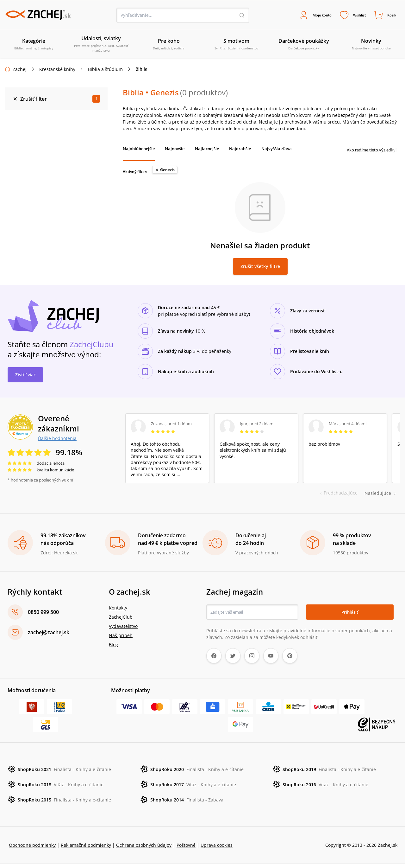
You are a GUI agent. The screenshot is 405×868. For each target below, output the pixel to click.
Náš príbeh (121, 639)
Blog (113, 649)
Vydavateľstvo (123, 630)
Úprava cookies (217, 849)
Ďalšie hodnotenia (57, 442)
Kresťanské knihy (57, 70)
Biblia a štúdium (105, 70)
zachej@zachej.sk (49, 636)
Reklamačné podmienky (86, 849)
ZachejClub (121, 621)
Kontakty (118, 612)
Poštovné (186, 849)
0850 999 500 (43, 616)
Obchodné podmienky (32, 849)
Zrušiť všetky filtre (260, 270)
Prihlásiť (350, 616)
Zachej (20, 70)
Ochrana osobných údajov (144, 849)
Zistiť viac (25, 378)
